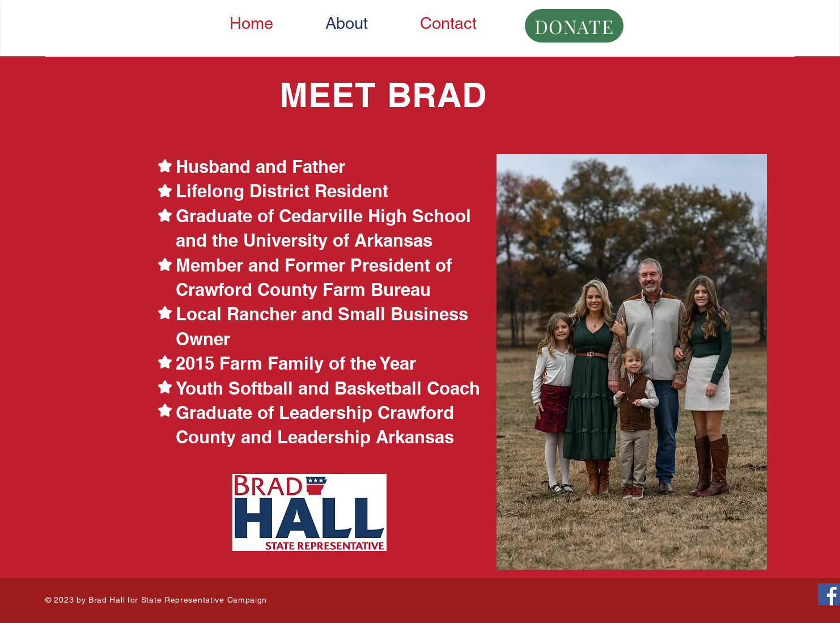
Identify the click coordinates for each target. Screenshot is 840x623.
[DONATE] (574, 26)
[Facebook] (829, 594)
